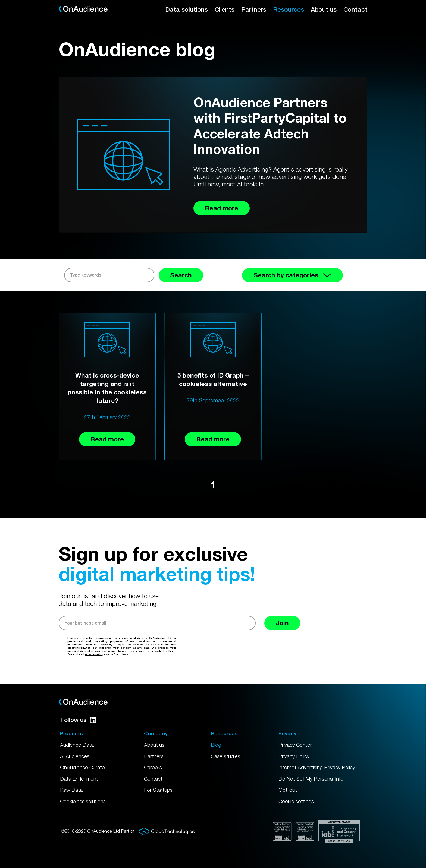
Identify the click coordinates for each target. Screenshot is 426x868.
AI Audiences (75, 756)
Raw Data (71, 790)
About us (324, 9)
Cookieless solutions (83, 801)
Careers (153, 767)
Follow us (78, 720)
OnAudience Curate (82, 767)
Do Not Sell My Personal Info (311, 779)
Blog (216, 745)
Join (282, 623)
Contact (355, 9)
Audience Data (77, 745)
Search (181, 275)
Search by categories (292, 275)
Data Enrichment (79, 779)
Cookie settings (296, 801)
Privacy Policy (294, 756)
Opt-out (288, 790)
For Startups (158, 790)
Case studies (225, 756)
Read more (107, 439)
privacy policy (94, 654)
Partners (254, 9)
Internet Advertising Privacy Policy (317, 767)
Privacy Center (295, 745)
